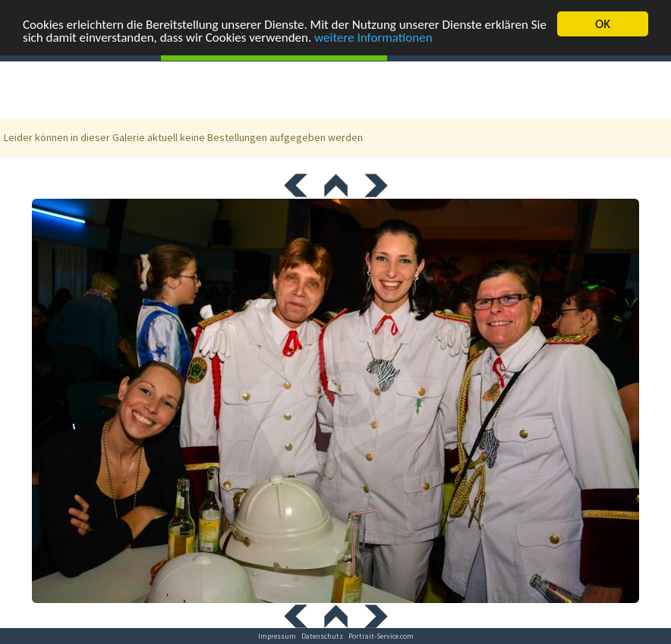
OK (603, 24)
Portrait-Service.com (381, 636)
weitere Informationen (373, 37)
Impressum (277, 636)
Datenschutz (322, 636)
